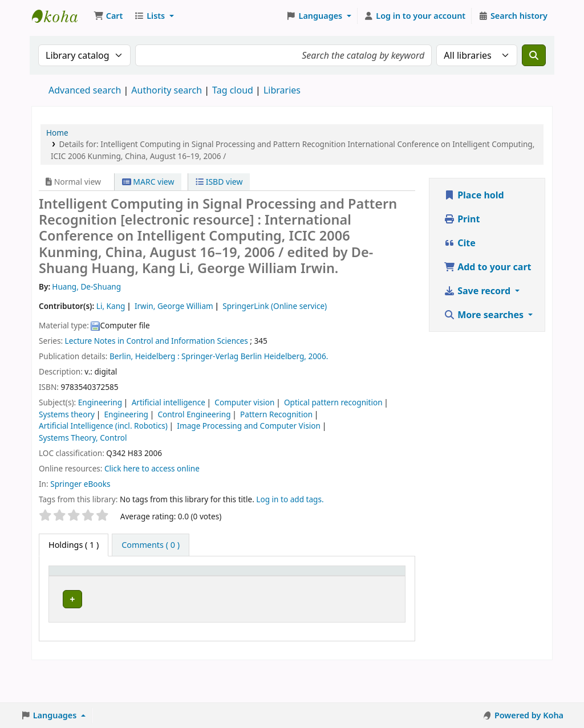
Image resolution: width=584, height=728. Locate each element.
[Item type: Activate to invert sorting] (75, 583)
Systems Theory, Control (83, 438)
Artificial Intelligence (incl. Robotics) (103, 426)
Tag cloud (233, 90)
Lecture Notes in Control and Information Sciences (157, 341)
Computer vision (244, 402)
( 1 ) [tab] (74, 545)
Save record (478, 291)
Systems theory (67, 414)
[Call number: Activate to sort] (184, 583)
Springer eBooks (80, 484)
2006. (319, 356)
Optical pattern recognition (333, 402)
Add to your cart (488, 267)
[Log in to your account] (415, 16)
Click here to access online (152, 468)
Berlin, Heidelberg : (145, 356)
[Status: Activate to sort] (334, 583)
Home (57, 133)
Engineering (100, 402)
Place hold (474, 195)
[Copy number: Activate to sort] (282, 583)
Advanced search (85, 90)
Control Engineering (194, 414)
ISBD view (219, 182)
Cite (460, 243)
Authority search (167, 90)
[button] (108, 16)
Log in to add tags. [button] (290, 499)
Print (462, 219)
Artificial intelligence (169, 402)
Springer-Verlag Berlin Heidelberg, (244, 356)
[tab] (151, 545)
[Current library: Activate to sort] (129, 583)
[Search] (534, 55)
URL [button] (224, 589)
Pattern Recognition (276, 414)
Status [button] (328, 589)
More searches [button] (485, 315)
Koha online (60, 16)
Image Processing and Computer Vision (249, 426)
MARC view (148, 182)
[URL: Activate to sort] (233, 583)
